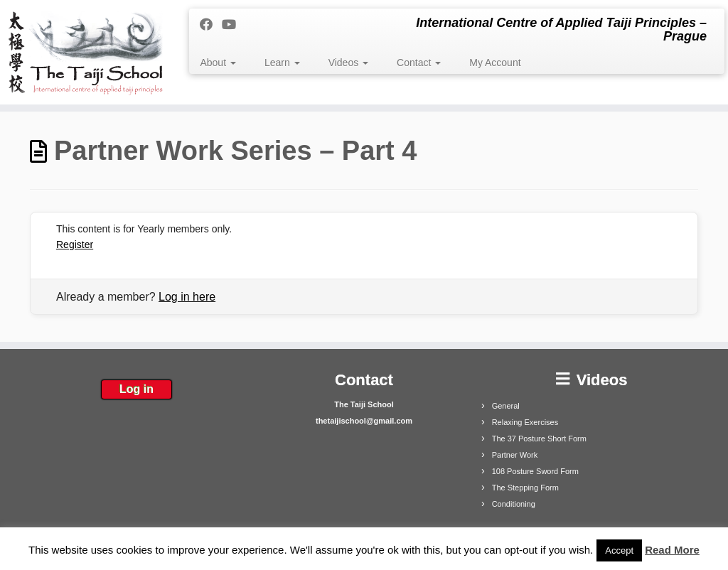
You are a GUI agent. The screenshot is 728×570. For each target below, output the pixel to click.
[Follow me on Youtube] (234, 25)
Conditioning (514, 504)
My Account (495, 63)
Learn (282, 63)
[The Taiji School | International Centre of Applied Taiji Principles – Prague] (85, 52)
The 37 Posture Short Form (539, 439)
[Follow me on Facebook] (211, 25)
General (506, 406)
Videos (348, 63)
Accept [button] (619, 550)
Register (75, 244)
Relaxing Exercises (525, 422)
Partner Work (515, 455)
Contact (419, 63)
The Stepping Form (525, 488)
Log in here (187, 297)
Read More (672, 550)
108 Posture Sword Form (535, 471)
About (218, 63)
